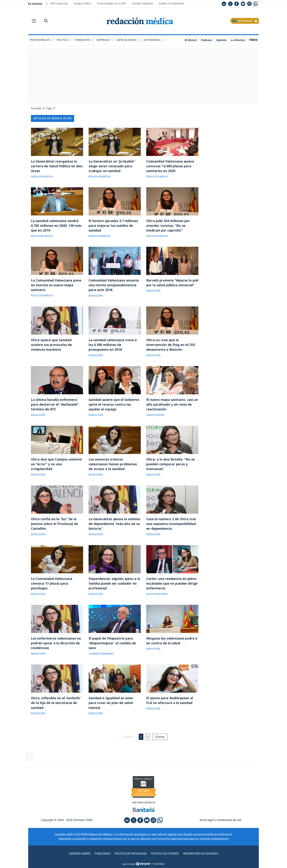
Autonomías (154, 40)
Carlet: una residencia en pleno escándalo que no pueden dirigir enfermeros (172, 586)
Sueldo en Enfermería (171, 3)
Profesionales (42, 40)
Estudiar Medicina (142, 3)
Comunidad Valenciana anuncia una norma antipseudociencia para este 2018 (114, 286)
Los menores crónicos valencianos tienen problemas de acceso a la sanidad (113, 466)
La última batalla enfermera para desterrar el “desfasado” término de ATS (55, 406)
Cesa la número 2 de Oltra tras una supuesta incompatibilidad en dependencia (171, 526)
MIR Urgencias (59, 3)
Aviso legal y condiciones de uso (220, 824)
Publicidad (101, 858)
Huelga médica (82, 3)
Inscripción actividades (202, 858)
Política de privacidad (130, 858)
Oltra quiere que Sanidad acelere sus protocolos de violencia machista (52, 346)
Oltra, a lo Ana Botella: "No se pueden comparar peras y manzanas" (171, 466)
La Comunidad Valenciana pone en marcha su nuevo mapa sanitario (57, 286)
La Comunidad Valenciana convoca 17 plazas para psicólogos (52, 586)
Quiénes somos (78, 858)
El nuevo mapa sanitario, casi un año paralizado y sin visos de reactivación (172, 406)
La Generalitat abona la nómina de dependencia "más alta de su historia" (115, 526)
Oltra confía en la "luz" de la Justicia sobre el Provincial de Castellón (55, 526)
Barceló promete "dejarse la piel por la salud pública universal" (169, 286)
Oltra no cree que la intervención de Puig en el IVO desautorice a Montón (171, 346)
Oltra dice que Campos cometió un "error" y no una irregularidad (57, 466)
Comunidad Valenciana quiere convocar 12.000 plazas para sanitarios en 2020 (170, 166)
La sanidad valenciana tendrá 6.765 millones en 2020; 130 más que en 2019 (56, 226)
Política (64, 40)
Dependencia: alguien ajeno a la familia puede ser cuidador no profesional (114, 586)
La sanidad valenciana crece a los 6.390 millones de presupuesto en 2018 (113, 346)
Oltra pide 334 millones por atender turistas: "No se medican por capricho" (168, 226)
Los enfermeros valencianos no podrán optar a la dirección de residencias (57, 647)
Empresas (105, 40)
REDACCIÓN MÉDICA (43, 177)
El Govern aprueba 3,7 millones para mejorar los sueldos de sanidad (114, 226)
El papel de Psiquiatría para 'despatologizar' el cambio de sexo (113, 647)
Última (160, 741)
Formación (84, 40)
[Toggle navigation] (34, 21)
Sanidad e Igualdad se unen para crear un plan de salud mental (111, 707)
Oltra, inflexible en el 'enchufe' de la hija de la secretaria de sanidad (56, 707)
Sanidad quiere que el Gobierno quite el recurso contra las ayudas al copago (114, 406)
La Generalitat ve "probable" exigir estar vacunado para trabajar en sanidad (112, 166)
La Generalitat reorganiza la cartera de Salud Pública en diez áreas (57, 166)
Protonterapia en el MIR (111, 3)
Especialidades (128, 40)
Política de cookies (166, 858)
